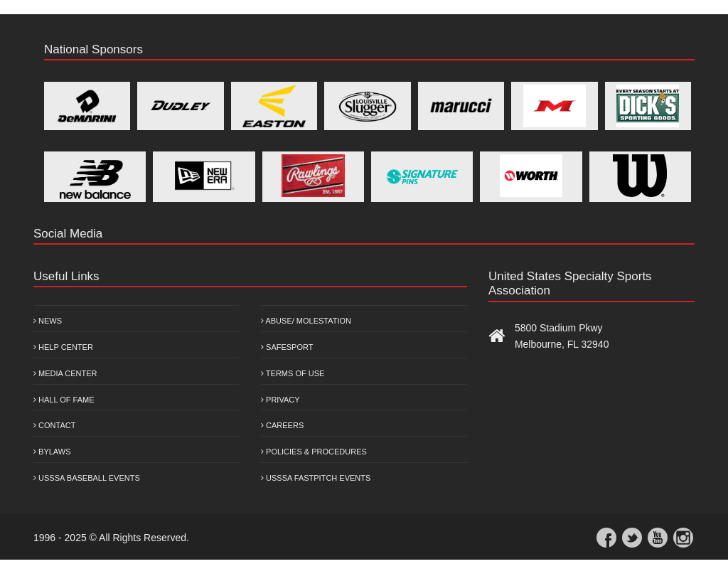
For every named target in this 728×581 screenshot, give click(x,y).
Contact (54, 425)
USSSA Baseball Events (87, 478)
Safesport (287, 347)
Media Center (65, 373)
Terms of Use (293, 373)
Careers (282, 425)
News (48, 321)
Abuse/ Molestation (306, 321)
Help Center (63, 347)
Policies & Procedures (314, 452)
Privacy (280, 400)
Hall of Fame (64, 400)
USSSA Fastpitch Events (316, 478)
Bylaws (52, 452)
